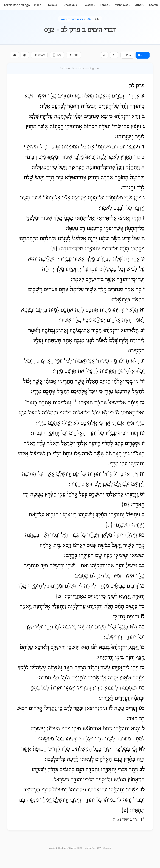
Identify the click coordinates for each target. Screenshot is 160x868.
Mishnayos (122, 5)
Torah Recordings (17, 5)
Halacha (89, 5)
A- (105, 55)
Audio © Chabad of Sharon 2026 (66, 848)
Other (139, 5)
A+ (114, 55)
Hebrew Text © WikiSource (97, 848)
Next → (143, 55)
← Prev (127, 55)
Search (153, 5)
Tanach (37, 5)
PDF (74, 55)
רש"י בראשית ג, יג (127, 820)
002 (89, 19)
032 (97, 19)
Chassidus (71, 5)
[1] (76, 401)
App (57, 55)
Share (39, 55)
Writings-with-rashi (72, 19)
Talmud (53, 5)
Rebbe (105, 5)
